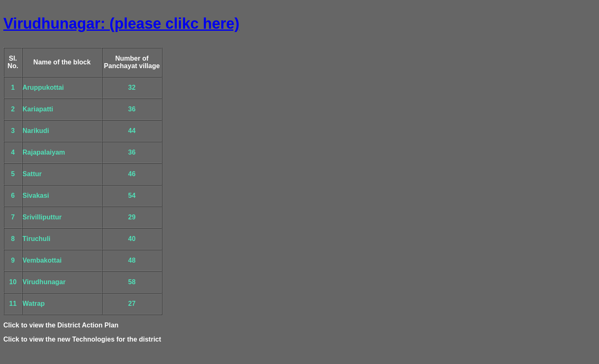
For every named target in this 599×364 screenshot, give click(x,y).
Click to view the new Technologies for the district (82, 339)
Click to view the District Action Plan (61, 325)
